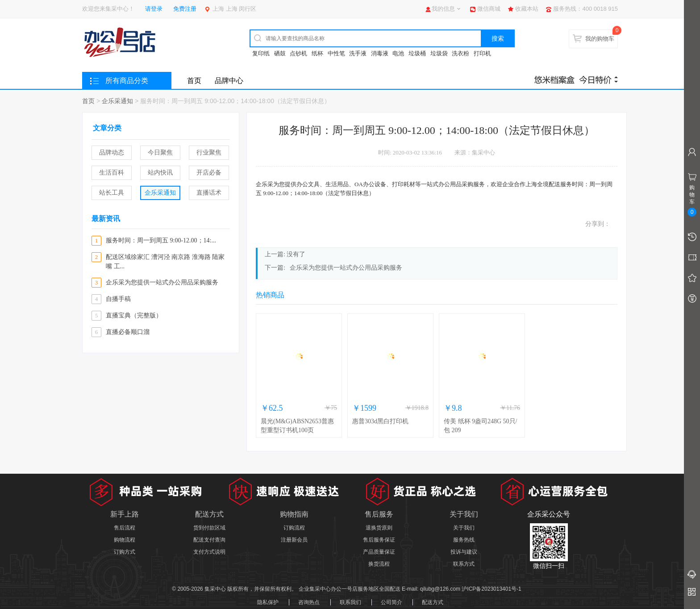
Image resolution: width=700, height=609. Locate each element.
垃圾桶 (417, 53)
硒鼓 (280, 53)
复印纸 (261, 53)
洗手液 (358, 53)
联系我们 (350, 602)
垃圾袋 (439, 53)
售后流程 (125, 528)
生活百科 (112, 173)
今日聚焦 (160, 152)
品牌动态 (112, 152)
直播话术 (209, 193)
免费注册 (185, 9)
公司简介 (392, 602)
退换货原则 (379, 528)
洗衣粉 (460, 53)
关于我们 (464, 528)
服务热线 (464, 540)
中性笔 (336, 53)
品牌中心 (229, 81)
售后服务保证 (379, 540)
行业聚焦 (209, 152)
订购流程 (294, 528)
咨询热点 (309, 602)
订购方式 (125, 552)
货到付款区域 (209, 528)
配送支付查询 (209, 540)
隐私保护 (268, 602)
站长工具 (112, 193)
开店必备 (209, 173)
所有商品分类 (127, 81)
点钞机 (298, 53)
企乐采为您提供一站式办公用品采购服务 (346, 268)
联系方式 (464, 564)
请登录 (154, 9)
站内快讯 (160, 173)
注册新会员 (294, 540)
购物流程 (125, 540)
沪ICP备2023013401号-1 (491, 589)
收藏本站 (527, 9)
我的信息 (443, 9)
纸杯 (317, 53)
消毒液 (380, 53)
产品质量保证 (379, 552)
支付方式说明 (209, 552)
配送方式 (433, 602)
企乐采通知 (117, 101)
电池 (398, 53)
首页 (194, 81)
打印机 (482, 53)
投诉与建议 (464, 552)
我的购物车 (600, 39)
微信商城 (489, 9)
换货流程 (379, 564)
